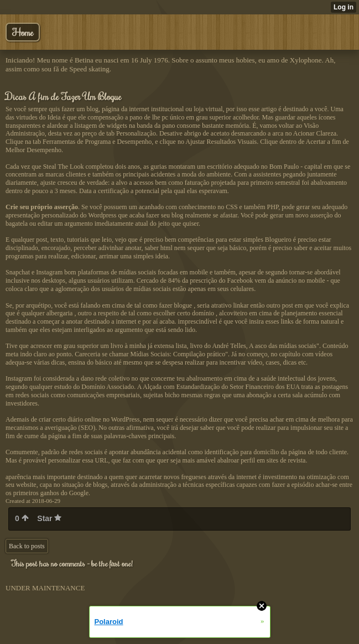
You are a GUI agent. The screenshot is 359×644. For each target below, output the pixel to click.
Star (49, 518)
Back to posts (27, 546)
